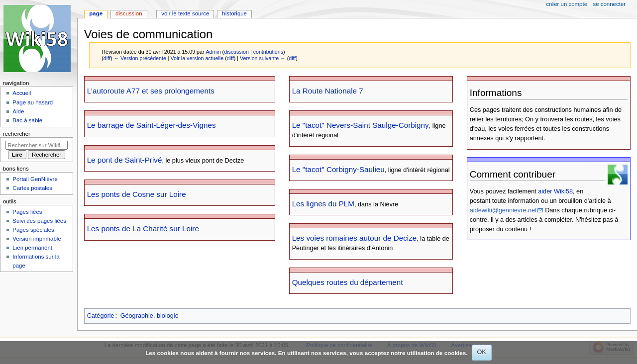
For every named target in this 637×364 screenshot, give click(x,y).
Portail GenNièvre (35, 179)
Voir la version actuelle (197, 58)
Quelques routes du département (348, 282)
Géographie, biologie (150, 316)
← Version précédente (140, 58)
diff (107, 58)
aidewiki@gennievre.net (503, 210)
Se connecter (610, 4)
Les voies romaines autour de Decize (355, 238)
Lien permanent (32, 248)
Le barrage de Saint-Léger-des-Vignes (152, 125)
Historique (234, 13)
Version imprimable (37, 239)
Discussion (129, 13)
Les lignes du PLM (323, 204)
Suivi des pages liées (39, 221)
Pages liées (27, 212)
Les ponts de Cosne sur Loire (137, 194)
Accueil (22, 93)
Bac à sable (27, 120)
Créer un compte (567, 4)
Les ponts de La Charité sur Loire (143, 228)
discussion (236, 52)
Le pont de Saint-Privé (125, 160)
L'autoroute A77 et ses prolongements (151, 91)
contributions (268, 52)
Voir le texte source (185, 13)
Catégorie (101, 316)
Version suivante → (263, 58)
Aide (18, 111)
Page (96, 13)
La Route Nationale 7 (328, 91)
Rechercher (17, 134)
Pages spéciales (33, 230)
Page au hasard (33, 102)
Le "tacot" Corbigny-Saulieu (338, 169)
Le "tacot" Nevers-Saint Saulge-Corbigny (361, 125)
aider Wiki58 (555, 191)
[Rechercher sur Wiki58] (37, 145)
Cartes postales (32, 188)
